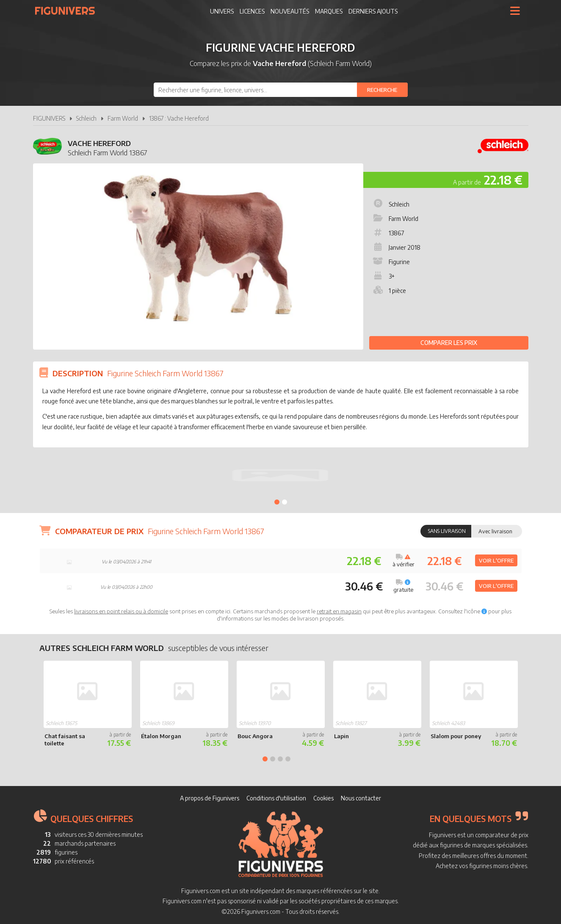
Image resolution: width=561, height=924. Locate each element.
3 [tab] (280, 759)
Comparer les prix (449, 343)
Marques (329, 11)
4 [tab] (288, 759)
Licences (252, 11)
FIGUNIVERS (49, 118)
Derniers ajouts (373, 11)
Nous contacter (361, 798)
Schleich (86, 118)
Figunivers (68, 11)
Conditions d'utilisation (276, 798)
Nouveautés (290, 11)
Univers (222, 11)
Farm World (123, 118)
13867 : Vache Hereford (179, 118)
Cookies (323, 798)
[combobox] (281, 90)
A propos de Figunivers (210, 798)
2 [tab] (285, 502)
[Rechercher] (382, 90)
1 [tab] (277, 502)
